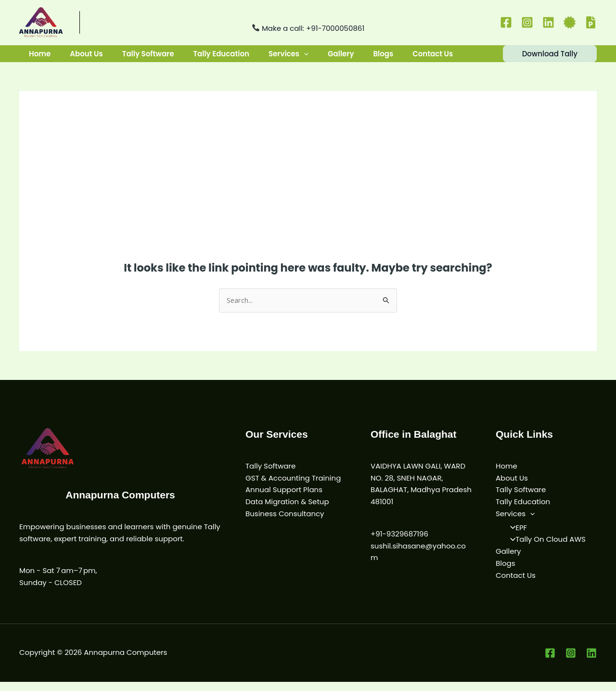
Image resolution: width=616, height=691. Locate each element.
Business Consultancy (285, 523)
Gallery (330, 58)
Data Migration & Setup (287, 511)
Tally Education (214, 58)
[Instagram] (527, 22)
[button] (295, 58)
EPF (516, 537)
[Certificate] (570, 22)
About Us (83, 58)
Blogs (371, 58)
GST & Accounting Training (293, 487)
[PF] (591, 22)
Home (39, 58)
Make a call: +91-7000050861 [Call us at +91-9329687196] (308, 28)
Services (280, 58)
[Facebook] (506, 22)
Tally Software (143, 58)
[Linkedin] (548, 22)
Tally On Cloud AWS (545, 549)
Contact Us (418, 58)
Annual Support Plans (284, 499)
